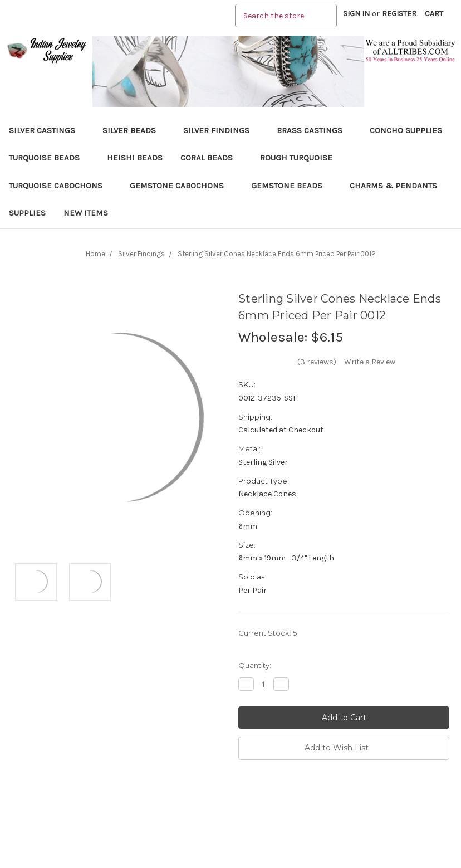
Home (95, 254)
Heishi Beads (135, 158)
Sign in (356, 14)
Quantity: (255, 665)
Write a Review (370, 362)
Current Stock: (268, 633)
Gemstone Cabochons (182, 186)
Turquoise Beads (49, 158)
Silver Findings (221, 130)
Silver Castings (47, 130)
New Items (86, 213)
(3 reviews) (317, 362)
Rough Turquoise (301, 158)
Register (399, 14)
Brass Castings (314, 130)
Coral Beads (211, 158)
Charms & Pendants (393, 186)
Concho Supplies (406, 130)
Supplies (27, 213)
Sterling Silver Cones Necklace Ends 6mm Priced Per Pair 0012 (277, 254)
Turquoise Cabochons (60, 186)
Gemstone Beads (291, 186)
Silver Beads (134, 130)
